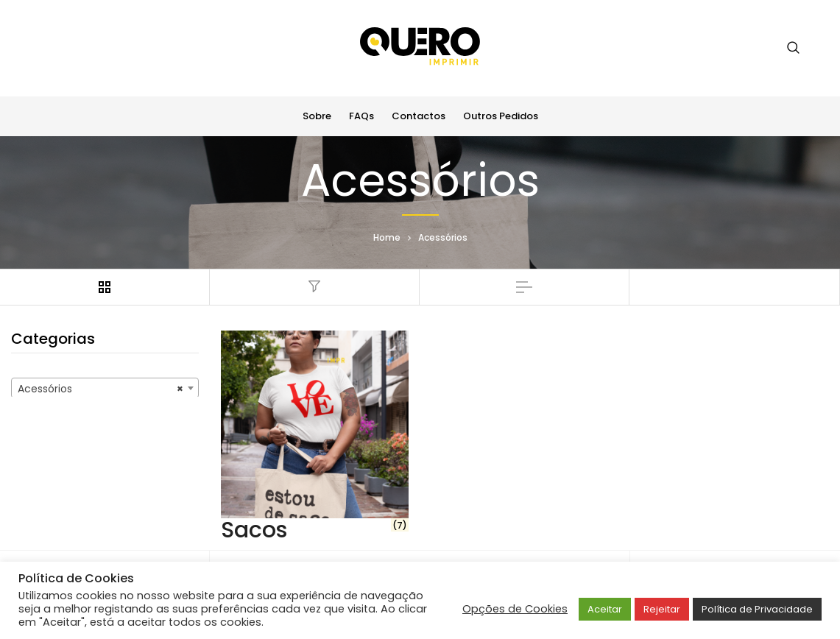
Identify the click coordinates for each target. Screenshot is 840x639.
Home (387, 237)
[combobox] (105, 388)
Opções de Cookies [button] (515, 609)
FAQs (361, 116)
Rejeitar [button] (662, 609)
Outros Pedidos (501, 116)
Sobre (317, 116)
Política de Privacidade (757, 609)
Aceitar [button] (605, 609)
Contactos (419, 116)
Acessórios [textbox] (100, 389)
